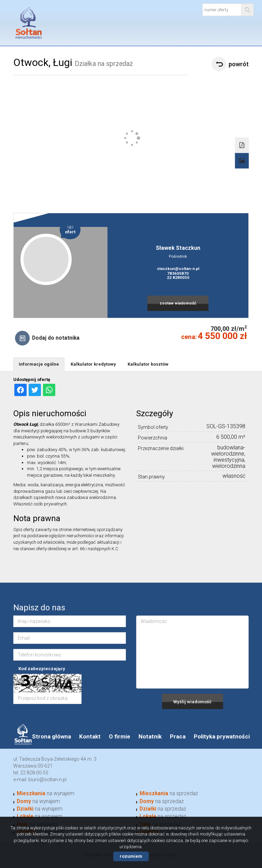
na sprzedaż (169, 794)
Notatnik (150, 736)
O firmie (120, 736)
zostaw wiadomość (178, 303)
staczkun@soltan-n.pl (178, 269)
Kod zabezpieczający (42, 669)
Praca (178, 736)
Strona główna (52, 736)
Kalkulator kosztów (148, 364)
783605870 (178, 273)
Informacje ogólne (39, 364)
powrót (239, 64)
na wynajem (46, 794)
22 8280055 (178, 277)
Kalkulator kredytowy (93, 364)
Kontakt (90, 736)
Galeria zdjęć (242, 161)
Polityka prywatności (222, 736)
